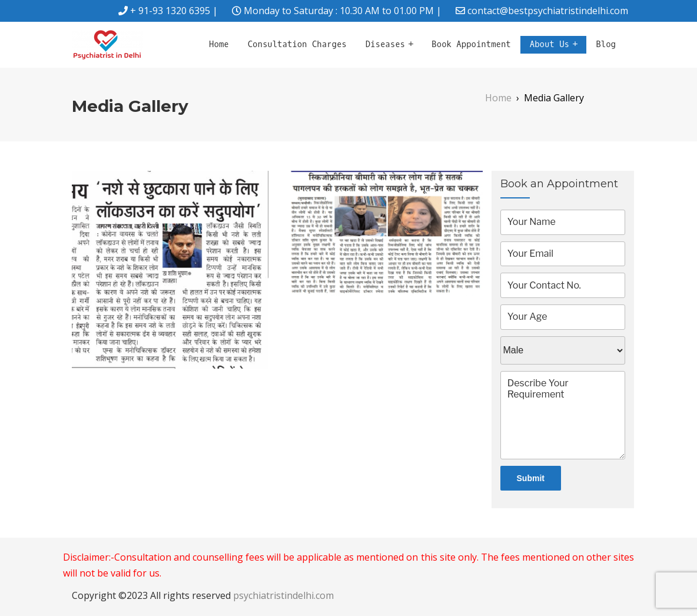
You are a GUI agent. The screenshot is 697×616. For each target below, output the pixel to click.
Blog (606, 44)
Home (219, 44)
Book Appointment (471, 44)
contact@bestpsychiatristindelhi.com (548, 11)
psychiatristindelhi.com (283, 595)
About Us (550, 44)
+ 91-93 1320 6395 (170, 11)
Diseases (385, 44)
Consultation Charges (297, 44)
